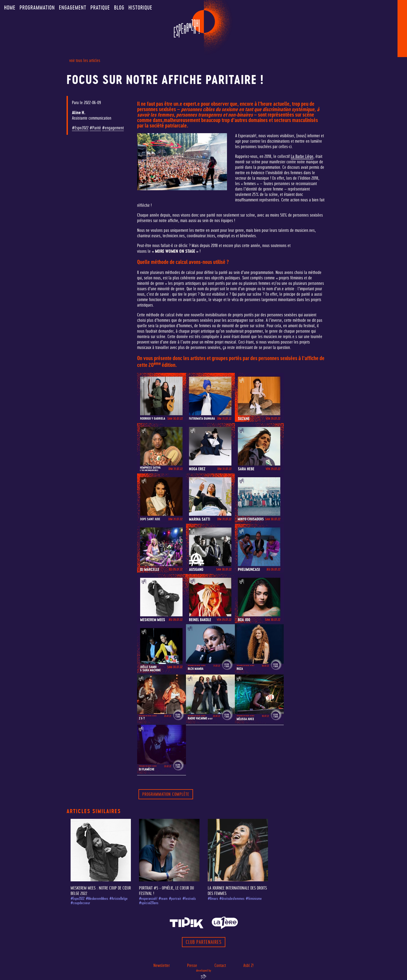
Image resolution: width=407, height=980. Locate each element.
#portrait (175, 899)
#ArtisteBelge (119, 899)
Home (10, 8)
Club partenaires (204, 942)
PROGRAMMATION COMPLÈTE (166, 794)
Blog (119, 8)
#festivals (189, 899)
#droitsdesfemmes (232, 899)
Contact (220, 965)
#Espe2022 (80, 128)
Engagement (73, 8)
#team (163, 899)
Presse (192, 965)
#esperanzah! (148, 899)
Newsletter (162, 965)
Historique (140, 8)
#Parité (95, 128)
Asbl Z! (248, 965)
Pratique (100, 8)
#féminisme (254, 899)
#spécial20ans (149, 903)
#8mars (213, 899)
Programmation (37, 8)
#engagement (113, 128)
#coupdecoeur (80, 903)
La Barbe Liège (302, 156)
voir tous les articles (85, 60)
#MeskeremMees (97, 899)
